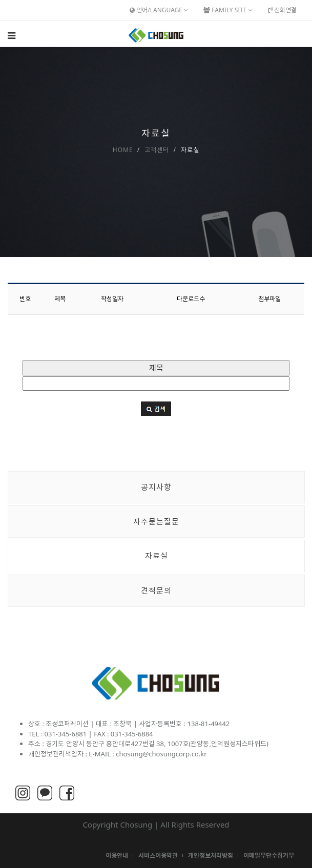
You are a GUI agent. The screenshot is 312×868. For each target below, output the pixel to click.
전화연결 (282, 10)
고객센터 (157, 150)
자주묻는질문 (156, 521)
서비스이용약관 (158, 855)
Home (123, 150)
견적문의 (156, 590)
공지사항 (156, 487)
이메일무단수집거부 (269, 855)
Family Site (228, 10)
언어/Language (159, 10)
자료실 (157, 556)
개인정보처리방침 (211, 855)
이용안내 (117, 855)
